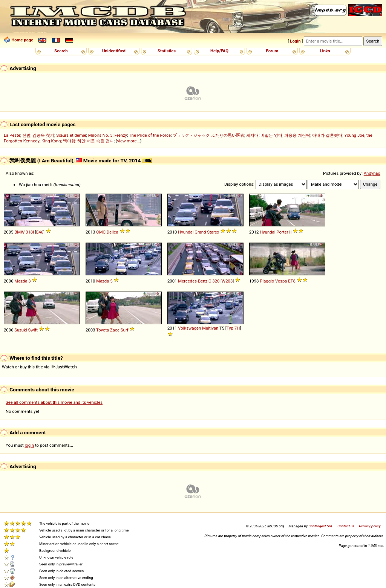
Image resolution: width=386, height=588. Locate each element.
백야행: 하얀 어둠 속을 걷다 (88, 141)
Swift (33, 330)
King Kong (51, 141)
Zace (115, 330)
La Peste (12, 135)
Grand (200, 232)
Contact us (346, 526)
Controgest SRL (321, 526)
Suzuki (21, 330)
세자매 (252, 135)
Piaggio (267, 281)
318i (30, 232)
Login (295, 41)
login (30, 445)
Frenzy (121, 135)
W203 (227, 281)
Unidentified (114, 51)
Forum (272, 51)
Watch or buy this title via (39, 367)
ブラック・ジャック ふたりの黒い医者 (208, 135)
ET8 (292, 281)
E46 (40, 232)
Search (61, 51)
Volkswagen (189, 328)
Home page (22, 40)
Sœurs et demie (71, 135)
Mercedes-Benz (193, 281)
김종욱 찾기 (43, 135)
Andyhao (372, 173)
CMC (101, 232)
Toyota (103, 330)
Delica (113, 232)
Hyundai (186, 232)
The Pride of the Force (150, 135)
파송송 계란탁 (297, 135)
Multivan (210, 328)
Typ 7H (233, 328)
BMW (19, 232)
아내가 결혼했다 (327, 135)
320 (216, 281)
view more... (129, 141)
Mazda (21, 281)
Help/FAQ (219, 51)
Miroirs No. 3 (100, 135)
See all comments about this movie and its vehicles (54, 402)
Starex (213, 232)
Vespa (281, 281)
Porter (282, 232)
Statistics (167, 51)
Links (325, 51)
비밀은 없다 (271, 135)
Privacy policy (370, 526)
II (290, 232)
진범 (26, 135)
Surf (125, 330)
